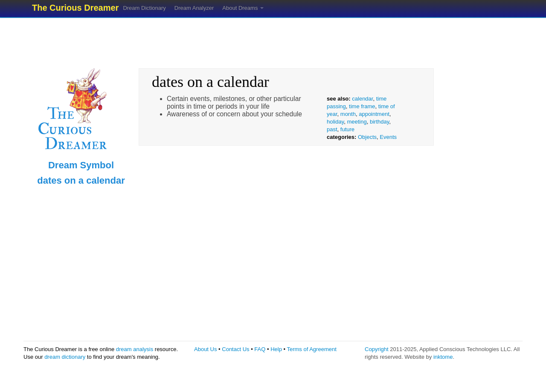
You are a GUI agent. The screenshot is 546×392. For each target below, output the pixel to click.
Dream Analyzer (194, 8)
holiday (335, 122)
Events (388, 137)
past (332, 129)
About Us (205, 349)
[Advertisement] (273, 40)
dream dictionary (65, 357)
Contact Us (235, 349)
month (348, 114)
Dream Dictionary (144, 8)
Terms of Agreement (311, 349)
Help (276, 349)
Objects (367, 137)
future (347, 129)
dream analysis (135, 349)
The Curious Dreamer (75, 8)
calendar (362, 99)
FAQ (260, 349)
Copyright (377, 349)
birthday (379, 122)
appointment (374, 114)
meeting (357, 122)
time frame (362, 106)
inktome (443, 357)
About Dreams (243, 8)
